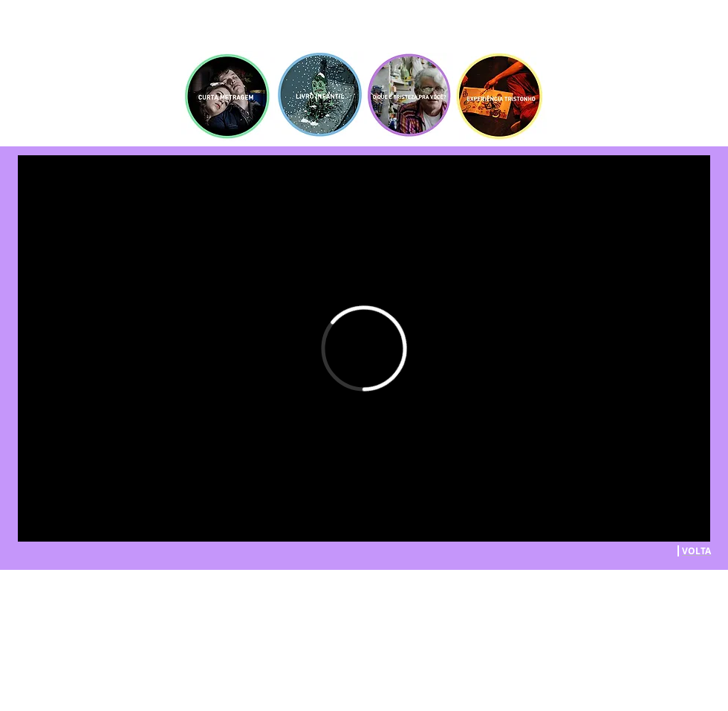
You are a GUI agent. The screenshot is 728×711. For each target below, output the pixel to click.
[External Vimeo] (364, 348)
